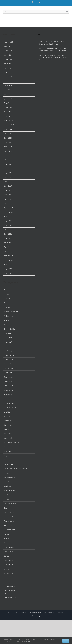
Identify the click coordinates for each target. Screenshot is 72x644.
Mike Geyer (8, 482)
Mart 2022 (7, 230)
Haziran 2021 (8, 265)
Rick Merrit (8, 534)
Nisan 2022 (8, 225)
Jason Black (8, 425)
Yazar (6, 578)
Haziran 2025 (8, 81)
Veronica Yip (8, 573)
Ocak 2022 (8, 238)
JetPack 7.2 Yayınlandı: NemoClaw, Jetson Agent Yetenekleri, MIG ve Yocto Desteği (53, 50)
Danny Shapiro (9, 381)
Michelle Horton (10, 477)
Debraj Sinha (8, 390)
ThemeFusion (37, 613)
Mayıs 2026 (8, 46)
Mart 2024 (7, 134)
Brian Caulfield (9, 342)
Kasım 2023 (8, 151)
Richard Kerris (9, 525)
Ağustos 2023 (9, 164)
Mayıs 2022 (8, 221)
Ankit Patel (8, 325)
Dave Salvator (9, 386)
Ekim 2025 (8, 68)
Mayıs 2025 (8, 86)
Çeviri (6, 346)
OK (66, 641)
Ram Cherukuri (9, 521)
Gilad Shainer (9, 412)
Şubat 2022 (8, 234)
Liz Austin (7, 473)
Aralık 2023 (8, 147)
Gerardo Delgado (10, 408)
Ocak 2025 (8, 103)
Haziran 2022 (8, 217)
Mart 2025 (7, 94)
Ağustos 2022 (9, 208)
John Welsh (8, 438)
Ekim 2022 (8, 199)
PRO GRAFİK (8, 517)
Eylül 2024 (7, 116)
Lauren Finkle (9, 464)
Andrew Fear (8, 316)
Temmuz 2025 (9, 77)
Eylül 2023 (7, 160)
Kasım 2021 (8, 243)
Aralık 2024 (8, 107)
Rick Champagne (10, 530)
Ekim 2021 (8, 247)
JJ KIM (6, 429)
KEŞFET (7, 456)
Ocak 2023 (8, 190)
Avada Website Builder (25, 613)
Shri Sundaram (9, 547)
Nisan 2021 (8, 273)
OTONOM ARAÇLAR (11, 504)
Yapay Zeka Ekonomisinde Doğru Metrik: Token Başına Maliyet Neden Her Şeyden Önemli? (53, 57)
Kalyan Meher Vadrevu (12, 442)
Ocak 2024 (8, 142)
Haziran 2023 (8, 168)
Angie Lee (7, 320)
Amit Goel (7, 307)
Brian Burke (8, 338)
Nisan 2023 (8, 177)
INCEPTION (8, 416)
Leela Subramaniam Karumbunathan (17, 469)
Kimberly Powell (10, 460)
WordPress (62, 613)
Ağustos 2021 (9, 256)
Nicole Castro (9, 495)
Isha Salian (8, 421)
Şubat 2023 (8, 186)
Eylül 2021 (7, 251)
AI (5, 290)
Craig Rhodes (9, 373)
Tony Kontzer (9, 560)
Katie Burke (8, 451)
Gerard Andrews (10, 403)
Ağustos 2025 (9, 72)
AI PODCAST (8, 294)
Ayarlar (28, 642)
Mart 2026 (7, 55)
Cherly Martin (9, 360)
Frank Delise (8, 395)
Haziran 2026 (8, 42)
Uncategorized (9, 565)
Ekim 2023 (8, 155)
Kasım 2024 (8, 112)
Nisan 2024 (8, 129)
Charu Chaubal (9, 355)
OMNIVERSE (8, 499)
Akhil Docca (8, 298)
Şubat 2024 (8, 138)
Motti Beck (8, 486)
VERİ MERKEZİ (9, 569)
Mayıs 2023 (8, 173)
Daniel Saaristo (9, 377)
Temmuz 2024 (9, 125)
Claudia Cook (9, 368)
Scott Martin (8, 543)
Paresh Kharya (9, 512)
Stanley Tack (8, 552)
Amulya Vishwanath (11, 312)
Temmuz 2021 (9, 260)
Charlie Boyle (8, 351)
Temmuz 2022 (9, 212)
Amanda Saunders (10, 303)
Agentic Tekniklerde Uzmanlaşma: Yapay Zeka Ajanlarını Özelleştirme (53, 43)
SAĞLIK (7, 538)
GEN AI (6, 399)
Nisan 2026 (8, 51)
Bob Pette (7, 333)
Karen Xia (7, 447)
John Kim (7, 434)
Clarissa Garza (9, 364)
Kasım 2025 (8, 64)
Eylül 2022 (7, 203)
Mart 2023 (7, 182)
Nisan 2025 (8, 90)
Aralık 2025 (8, 59)
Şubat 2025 (8, 99)
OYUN (6, 508)
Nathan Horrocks (10, 491)
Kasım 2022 (8, 195)
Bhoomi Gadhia (9, 329)
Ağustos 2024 (9, 121)
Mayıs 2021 (8, 269)
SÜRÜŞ (6, 556)
